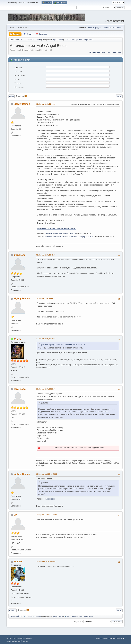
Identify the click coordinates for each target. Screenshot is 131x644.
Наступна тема (114, 52)
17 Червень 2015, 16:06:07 (46, 561)
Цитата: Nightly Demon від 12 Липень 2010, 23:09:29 (63, 345)
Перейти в (78, 622)
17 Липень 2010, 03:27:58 (46, 389)
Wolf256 (18, 562)
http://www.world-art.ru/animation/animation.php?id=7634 (69, 237)
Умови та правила (110, 638)
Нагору (12, 610)
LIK (16, 515)
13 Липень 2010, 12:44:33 (46, 339)
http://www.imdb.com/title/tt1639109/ (60, 234)
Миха (61, 40)
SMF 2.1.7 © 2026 (13, 638)
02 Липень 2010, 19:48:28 (46, 255)
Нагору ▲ (121, 638)
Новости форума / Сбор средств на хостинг (105, 28)
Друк (119, 96)
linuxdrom (19, 255)
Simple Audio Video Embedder (17, 641)
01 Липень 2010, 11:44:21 (46, 104)
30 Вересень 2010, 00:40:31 (47, 474)
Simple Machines (26, 638)
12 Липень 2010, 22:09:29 (46, 298)
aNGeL (17, 339)
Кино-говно (50, 499)
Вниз (11, 96)
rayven (55, 40)
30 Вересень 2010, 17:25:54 (47, 515)
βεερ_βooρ (20, 389)
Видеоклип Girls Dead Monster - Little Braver (56, 228)
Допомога (98, 638)
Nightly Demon (22, 104)
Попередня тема (97, 52)
